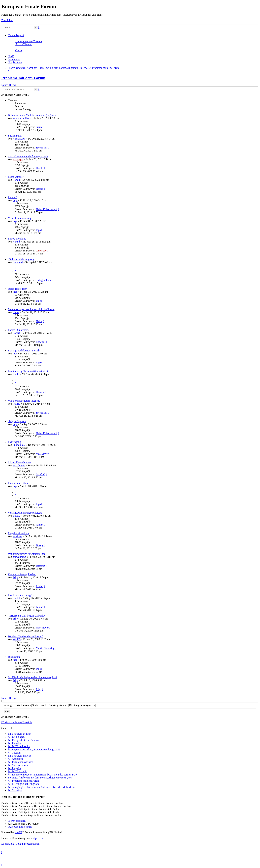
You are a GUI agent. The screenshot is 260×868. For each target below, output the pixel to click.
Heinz (16, 312)
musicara (17, 536)
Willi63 (17, 404)
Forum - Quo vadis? (19, 330)
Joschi (16, 374)
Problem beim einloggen (21, 595)
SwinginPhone (44, 280)
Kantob (16, 598)
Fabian (39, 586)
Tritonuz (40, 566)
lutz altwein (19, 465)
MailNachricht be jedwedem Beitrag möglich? (33, 677)
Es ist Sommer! (16, 177)
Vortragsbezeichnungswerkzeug (25, 513)
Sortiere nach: (50, 705)
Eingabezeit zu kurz (18, 533)
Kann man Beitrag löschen (22, 574)
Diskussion (14, 657)
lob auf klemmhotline (19, 462)
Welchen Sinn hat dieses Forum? (25, 636)
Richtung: (82, 705)
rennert (40, 525)
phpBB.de (38, 838)
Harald (39, 168)
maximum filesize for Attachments (26, 554)
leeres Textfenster (17, 289)
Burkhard (18, 262)
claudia (16, 516)
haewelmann (19, 557)
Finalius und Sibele (18, 483)
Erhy (15, 577)
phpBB (18, 832)
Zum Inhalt (7, 20)
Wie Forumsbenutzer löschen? (24, 401)
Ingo (15, 200)
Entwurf (12, 197)
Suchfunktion (15, 136)
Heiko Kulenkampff (46, 209)
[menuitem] (28, 41)
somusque (18, 159)
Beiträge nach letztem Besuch (24, 351)
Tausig (39, 545)
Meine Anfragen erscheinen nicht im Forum (31, 309)
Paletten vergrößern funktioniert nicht (28, 371)
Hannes (40, 392)
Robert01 (18, 333)
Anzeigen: (18, 705)
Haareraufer (19, 139)
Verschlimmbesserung (20, 218)
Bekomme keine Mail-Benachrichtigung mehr (32, 115)
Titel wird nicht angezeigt (22, 259)
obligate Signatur (17, 421)
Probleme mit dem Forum (23, 78)
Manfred (40, 474)
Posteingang (14, 442)
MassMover (42, 454)
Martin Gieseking (45, 648)
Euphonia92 (19, 445)
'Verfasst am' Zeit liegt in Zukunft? (26, 616)
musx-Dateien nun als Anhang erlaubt (28, 156)
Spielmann (41, 148)
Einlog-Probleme (17, 239)
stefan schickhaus (22, 118)
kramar (40, 127)
